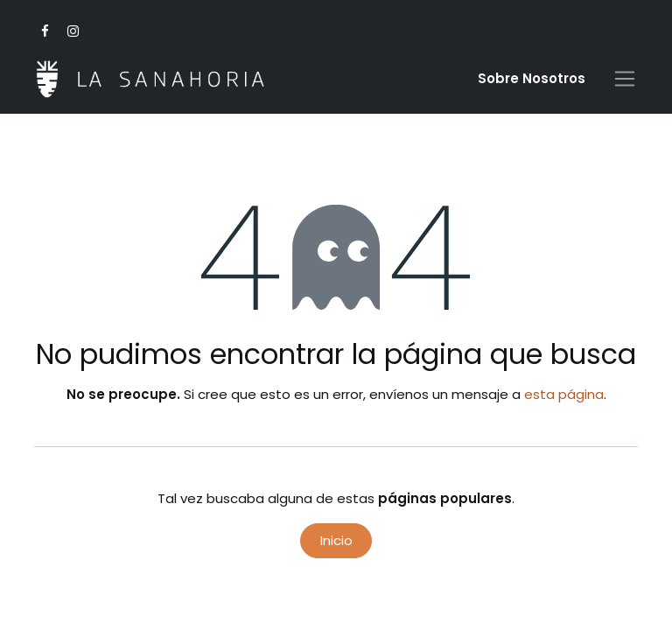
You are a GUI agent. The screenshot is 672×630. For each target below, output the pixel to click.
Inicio (336, 540)
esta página (564, 394)
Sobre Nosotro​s (532, 78)
